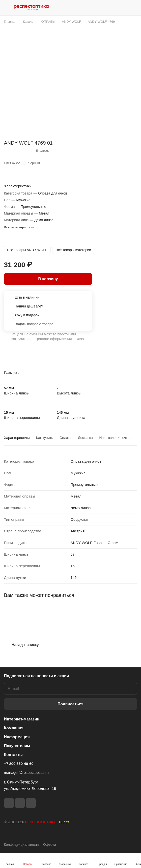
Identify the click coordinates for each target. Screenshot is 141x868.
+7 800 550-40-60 (19, 764)
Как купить (45, 438)
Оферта (50, 845)
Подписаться (70, 704)
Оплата (65, 438)
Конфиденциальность (22, 845)
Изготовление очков (115, 438)
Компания (14, 728)
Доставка (85, 438)
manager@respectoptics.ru (26, 772)
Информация (17, 737)
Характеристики (17, 438)
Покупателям (17, 746)
